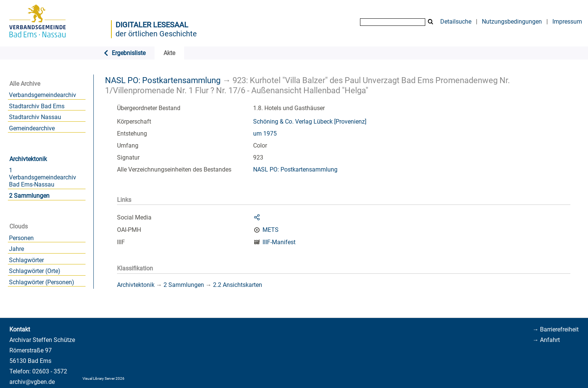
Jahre (16, 249)
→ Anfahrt (546, 340)
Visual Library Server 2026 (103, 378)
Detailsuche (456, 22)
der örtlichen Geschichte (156, 34)
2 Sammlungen (29, 196)
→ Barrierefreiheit (556, 329)
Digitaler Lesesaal (152, 25)
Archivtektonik (28, 159)
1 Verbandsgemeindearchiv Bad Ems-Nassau (43, 177)
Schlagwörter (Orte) (35, 271)
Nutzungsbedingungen (512, 22)
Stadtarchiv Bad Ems (37, 106)
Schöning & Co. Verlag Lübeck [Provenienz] (310, 122)
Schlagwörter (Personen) (42, 282)
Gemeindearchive (32, 128)
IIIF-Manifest (279, 242)
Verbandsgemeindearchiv (43, 95)
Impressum (567, 22)
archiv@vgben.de (32, 382)
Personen (21, 238)
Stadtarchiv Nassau (35, 117)
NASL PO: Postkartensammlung (163, 80)
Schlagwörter (26, 260)
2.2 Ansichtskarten (238, 285)
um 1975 (265, 134)
